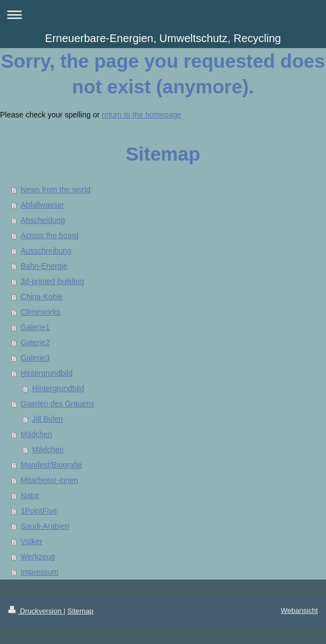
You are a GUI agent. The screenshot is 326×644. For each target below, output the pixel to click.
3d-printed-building (53, 281)
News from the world (56, 190)
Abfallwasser (42, 205)
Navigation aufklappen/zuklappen (163, 14)
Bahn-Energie (44, 266)
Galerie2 (35, 342)
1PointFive (39, 511)
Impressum (40, 572)
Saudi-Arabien (45, 526)
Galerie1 (35, 327)
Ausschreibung (46, 251)
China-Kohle (42, 297)
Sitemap (80, 611)
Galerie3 (35, 358)
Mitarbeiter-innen (50, 480)
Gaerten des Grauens (58, 404)
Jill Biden (48, 419)
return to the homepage (142, 115)
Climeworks (40, 312)
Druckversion (36, 611)
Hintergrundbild (47, 373)
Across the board (50, 235)
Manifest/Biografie (51, 465)
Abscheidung (43, 220)
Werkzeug (38, 557)
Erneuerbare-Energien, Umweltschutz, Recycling (163, 38)
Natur (30, 495)
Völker (32, 541)
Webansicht (299, 610)
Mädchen (37, 434)
